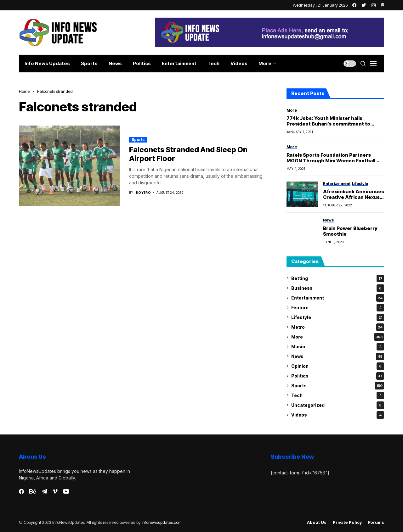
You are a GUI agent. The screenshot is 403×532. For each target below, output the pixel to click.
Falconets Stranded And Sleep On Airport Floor (188, 154)
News (338, 356)
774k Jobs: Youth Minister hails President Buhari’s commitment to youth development (328, 121)
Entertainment (338, 298)
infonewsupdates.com (162, 522)
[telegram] (44, 491)
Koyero (143, 193)
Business (338, 288)
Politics (338, 376)
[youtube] (66, 492)
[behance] (33, 492)
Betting (338, 278)
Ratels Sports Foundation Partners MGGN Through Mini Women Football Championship (331, 158)
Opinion (338, 366)
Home (24, 91)
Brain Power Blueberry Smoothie (350, 231)
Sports (138, 140)
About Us (317, 522)
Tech (338, 395)
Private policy (347, 522)
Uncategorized (338, 405)
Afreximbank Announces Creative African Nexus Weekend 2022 (354, 194)
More (338, 337)
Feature (338, 308)
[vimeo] (55, 492)
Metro (338, 327)
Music (338, 347)
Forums (376, 522)
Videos (338, 415)
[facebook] (21, 491)
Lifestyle (338, 317)
